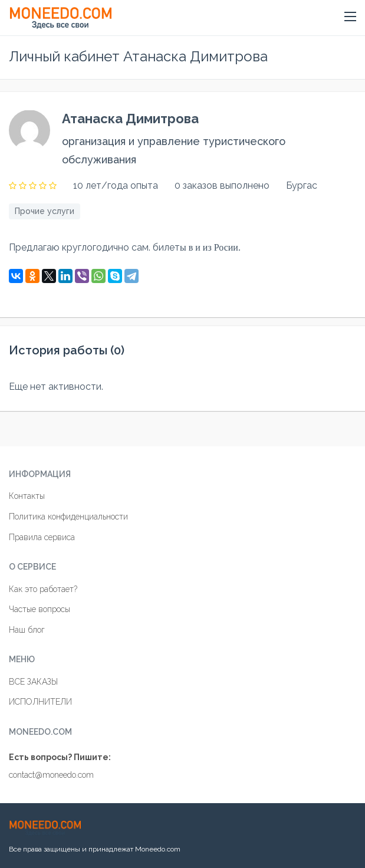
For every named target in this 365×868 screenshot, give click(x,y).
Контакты (27, 496)
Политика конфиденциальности (68, 517)
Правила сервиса (42, 537)
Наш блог (27, 630)
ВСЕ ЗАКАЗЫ (33, 682)
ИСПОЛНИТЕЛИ (40, 702)
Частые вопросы (40, 609)
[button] (350, 17)
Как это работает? (43, 589)
